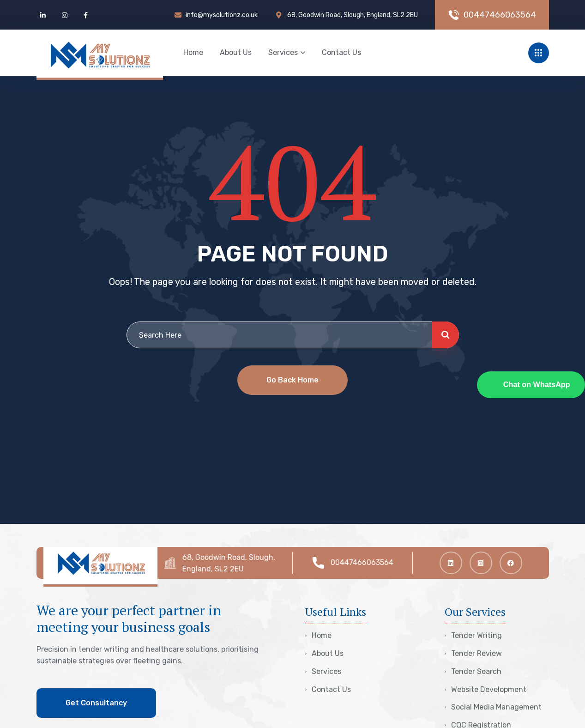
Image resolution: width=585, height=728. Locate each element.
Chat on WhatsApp (537, 384)
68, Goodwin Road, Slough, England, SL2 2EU (233, 563)
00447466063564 (366, 562)
